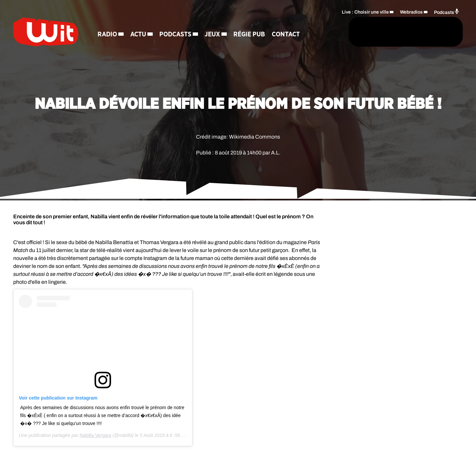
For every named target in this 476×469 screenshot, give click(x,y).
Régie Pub (250, 35)
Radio (108, 35)
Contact (287, 35)
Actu (139, 35)
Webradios (411, 12)
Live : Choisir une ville (365, 12)
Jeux (213, 35)
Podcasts (176, 35)
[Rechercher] (320, 32)
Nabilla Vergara (96, 435)
